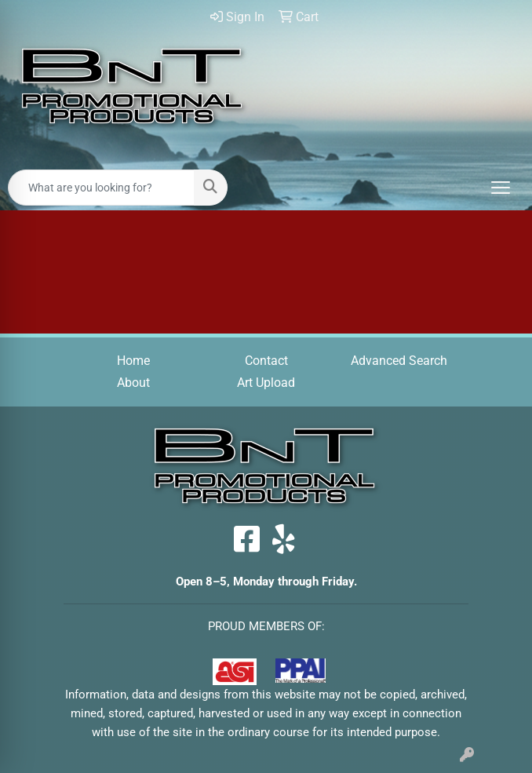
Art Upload (266, 383)
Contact (266, 361)
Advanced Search (399, 361)
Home (133, 361)
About (133, 383)
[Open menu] (501, 188)
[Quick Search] (101, 188)
